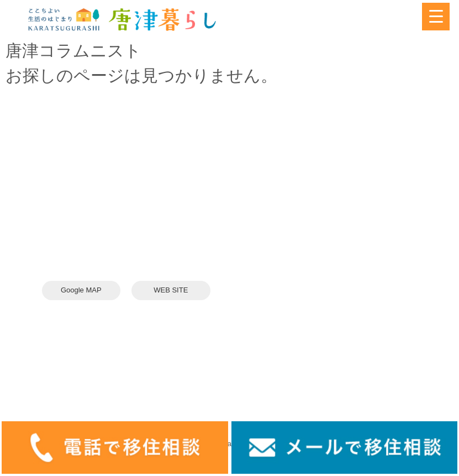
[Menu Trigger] (436, 17)
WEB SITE (171, 290)
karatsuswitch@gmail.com (104, 231)
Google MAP (81, 290)
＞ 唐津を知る (260, 193)
